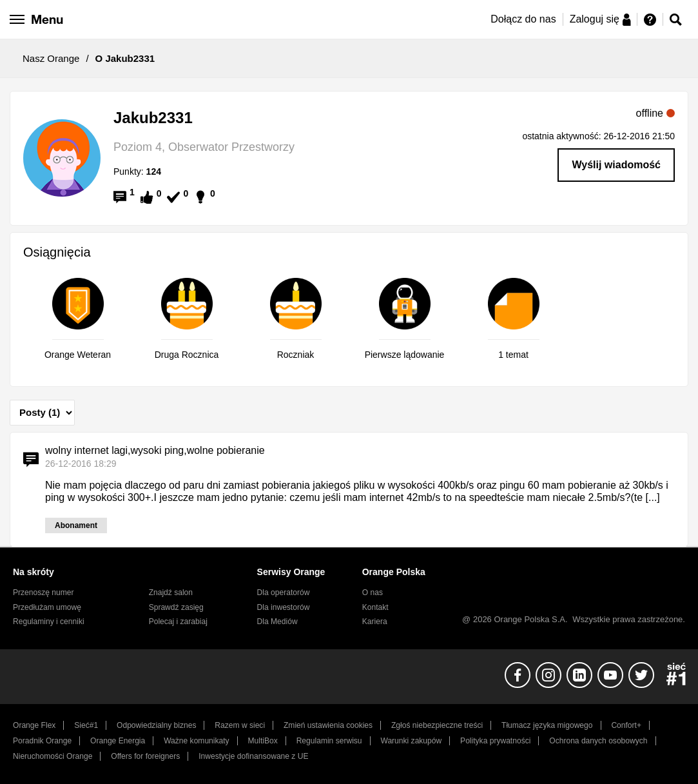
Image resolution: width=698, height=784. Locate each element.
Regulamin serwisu (329, 741)
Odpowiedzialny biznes (156, 725)
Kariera (375, 622)
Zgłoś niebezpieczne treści (437, 725)
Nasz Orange (51, 58)
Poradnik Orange (42, 741)
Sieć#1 (86, 725)
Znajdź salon (171, 593)
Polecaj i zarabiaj (178, 622)
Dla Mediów (277, 622)
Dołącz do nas (523, 19)
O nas (373, 593)
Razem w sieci (240, 725)
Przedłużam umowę (47, 607)
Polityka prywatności (495, 741)
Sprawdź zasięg (176, 607)
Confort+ (626, 725)
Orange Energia (118, 741)
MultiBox (263, 741)
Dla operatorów (284, 593)
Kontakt (375, 607)
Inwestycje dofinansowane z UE (253, 756)
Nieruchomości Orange (53, 756)
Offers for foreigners (145, 756)
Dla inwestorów (284, 607)
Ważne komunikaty (196, 741)
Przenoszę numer (44, 593)
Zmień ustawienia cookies (328, 725)
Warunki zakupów (411, 741)
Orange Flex (34, 725)
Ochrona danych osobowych (598, 741)
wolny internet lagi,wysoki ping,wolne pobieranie (155, 450)
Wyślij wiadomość (616, 165)
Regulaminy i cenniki (49, 622)
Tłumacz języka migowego (547, 725)
